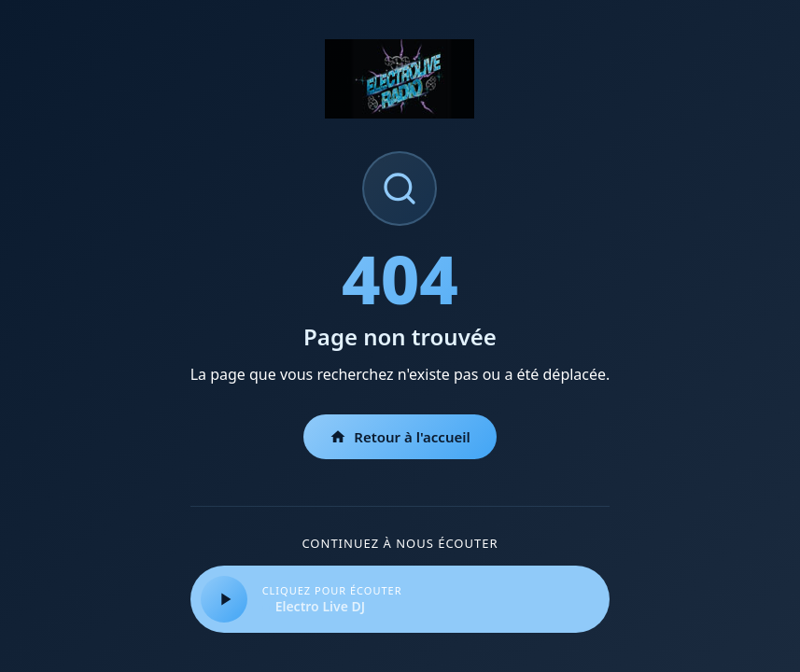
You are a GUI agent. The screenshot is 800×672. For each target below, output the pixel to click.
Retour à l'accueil (400, 437)
